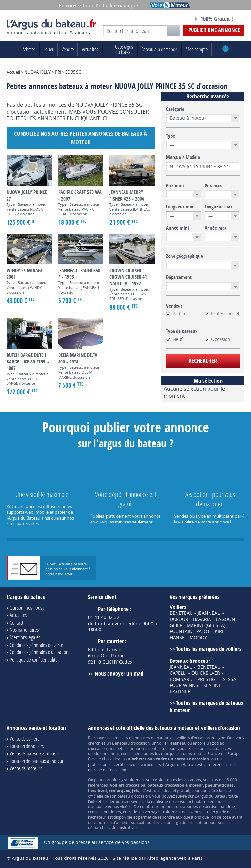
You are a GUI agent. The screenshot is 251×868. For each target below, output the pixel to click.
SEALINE (212, 685)
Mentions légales (25, 637)
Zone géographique (184, 256)
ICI (104, 118)
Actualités (90, 49)
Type (170, 136)
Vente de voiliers (25, 739)
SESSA (230, 679)
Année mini (177, 228)
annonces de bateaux (152, 738)
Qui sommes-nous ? (27, 607)
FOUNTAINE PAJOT (190, 631)
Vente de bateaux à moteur (34, 753)
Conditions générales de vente (37, 645)
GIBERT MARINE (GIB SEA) (197, 625)
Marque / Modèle (183, 157)
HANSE (177, 638)
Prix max (213, 186)
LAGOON (226, 619)
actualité (99, 806)
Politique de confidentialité (34, 659)
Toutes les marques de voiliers (209, 649)
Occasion (217, 339)
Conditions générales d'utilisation (39, 652)
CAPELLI (178, 673)
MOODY (198, 638)
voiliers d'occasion (193, 738)
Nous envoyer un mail (119, 673)
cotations (193, 780)
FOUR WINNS (184, 685)
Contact (17, 622)
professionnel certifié (107, 764)
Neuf (174, 339)
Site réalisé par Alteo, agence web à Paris (158, 858)
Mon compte (197, 49)
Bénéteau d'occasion (131, 743)
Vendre (68, 49)
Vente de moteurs (26, 768)
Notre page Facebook (177, 19)
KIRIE (220, 631)
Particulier (179, 314)
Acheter (29, 49)
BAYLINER (180, 691)
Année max (216, 228)
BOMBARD (181, 679)
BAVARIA (202, 619)
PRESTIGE (208, 679)
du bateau (120, 49)
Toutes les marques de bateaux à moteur (206, 707)
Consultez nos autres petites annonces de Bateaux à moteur (81, 138)
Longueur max (219, 207)
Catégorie (175, 109)
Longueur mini (180, 207)
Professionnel (222, 314)
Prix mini (175, 186)
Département (179, 277)
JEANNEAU (209, 613)
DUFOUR (179, 619)
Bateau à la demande (159, 49)
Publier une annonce (214, 30)
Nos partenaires (24, 630)
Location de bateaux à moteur (37, 761)
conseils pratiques (104, 812)
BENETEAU (181, 613)
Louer (48, 49)
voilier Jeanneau (172, 743)
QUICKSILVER (206, 673)
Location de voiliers (27, 746)
